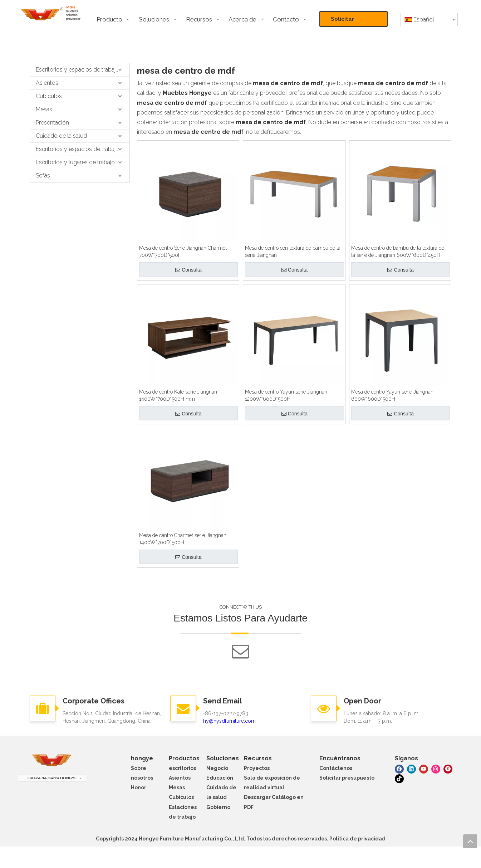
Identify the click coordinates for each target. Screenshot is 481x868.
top (470, 841)
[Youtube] (424, 768)
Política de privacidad (357, 839)
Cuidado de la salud (61, 136)
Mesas (44, 109)
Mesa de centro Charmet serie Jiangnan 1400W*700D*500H (183, 539)
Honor (139, 787)
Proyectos (257, 768)
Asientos (47, 83)
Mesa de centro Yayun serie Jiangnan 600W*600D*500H (392, 395)
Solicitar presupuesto (349, 21)
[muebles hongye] (52, 760)
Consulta (188, 270)
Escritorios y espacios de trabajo (77, 70)
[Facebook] (399, 768)
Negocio (217, 768)
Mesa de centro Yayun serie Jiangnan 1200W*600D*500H (286, 395)
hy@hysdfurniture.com (229, 721)
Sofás (43, 175)
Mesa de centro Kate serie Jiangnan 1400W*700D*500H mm (178, 395)
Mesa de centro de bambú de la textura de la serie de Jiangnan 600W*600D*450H (398, 252)
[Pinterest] (448, 768)
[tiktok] (399, 778)
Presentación (52, 123)
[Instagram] (436, 768)
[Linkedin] (411, 768)
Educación (220, 778)
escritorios (182, 768)
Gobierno (218, 807)
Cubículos (49, 96)
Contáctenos (336, 768)
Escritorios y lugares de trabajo (75, 162)
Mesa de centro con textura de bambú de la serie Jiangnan (293, 252)
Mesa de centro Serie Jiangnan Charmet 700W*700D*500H (183, 252)
